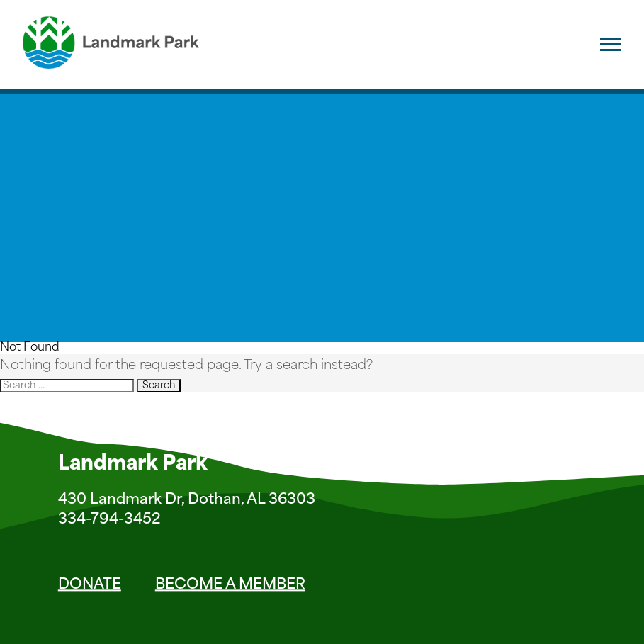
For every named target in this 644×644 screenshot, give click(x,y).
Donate (90, 585)
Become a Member (230, 585)
